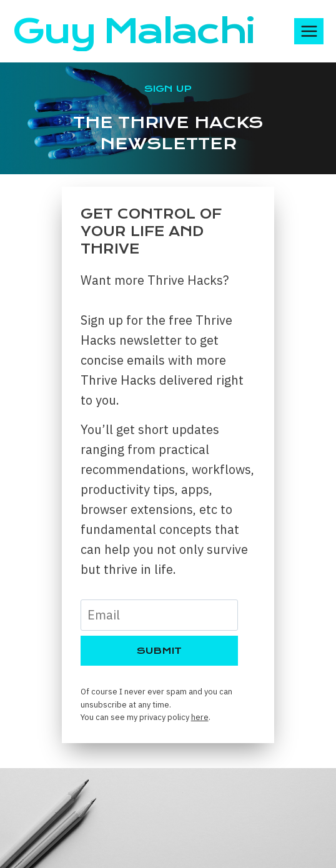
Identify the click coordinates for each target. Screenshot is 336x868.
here (200, 717)
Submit (159, 651)
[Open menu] (309, 31)
